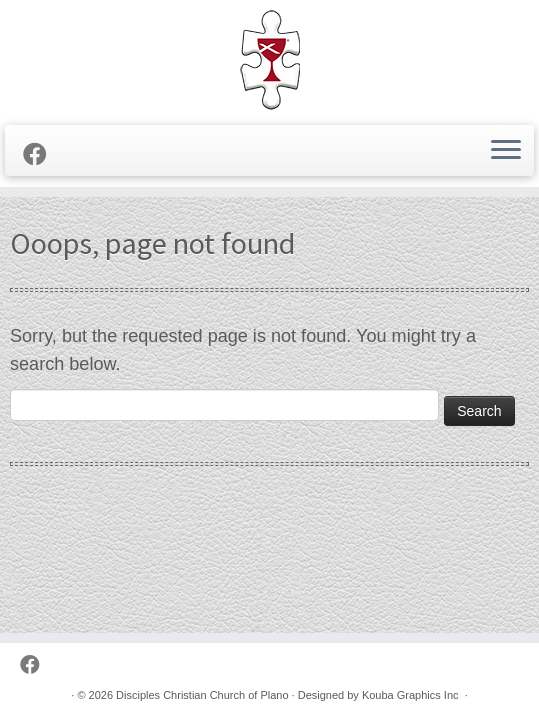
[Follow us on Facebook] (41, 155)
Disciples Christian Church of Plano (202, 695)
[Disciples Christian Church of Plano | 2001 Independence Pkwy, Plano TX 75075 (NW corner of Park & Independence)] (269, 60)
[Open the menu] (506, 151)
